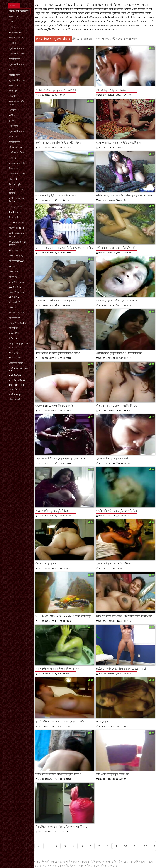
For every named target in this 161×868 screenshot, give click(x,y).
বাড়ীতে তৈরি (14, 75)
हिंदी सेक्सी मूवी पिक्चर (17, 385)
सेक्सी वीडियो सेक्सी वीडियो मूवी (19, 369)
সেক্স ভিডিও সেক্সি (17, 282)
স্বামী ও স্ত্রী (13, 27)
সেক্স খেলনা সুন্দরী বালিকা (17, 103)
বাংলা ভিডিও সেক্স (17, 292)
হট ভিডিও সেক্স (16, 358)
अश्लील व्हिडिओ (15, 390)
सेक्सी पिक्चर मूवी (15, 394)
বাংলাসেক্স (13, 328)
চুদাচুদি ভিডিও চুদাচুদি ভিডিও (18, 243)
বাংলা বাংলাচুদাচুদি (17, 256)
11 (136, 846)
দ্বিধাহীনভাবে (14, 168)
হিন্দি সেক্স (13, 339)
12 (145, 846)
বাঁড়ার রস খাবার (16, 32)
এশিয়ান (12, 110)
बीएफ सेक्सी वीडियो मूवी (17, 380)
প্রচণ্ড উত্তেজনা (15, 137)
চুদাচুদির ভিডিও (16, 302)
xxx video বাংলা (17, 223)
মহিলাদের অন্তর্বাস (16, 38)
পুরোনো (12, 70)
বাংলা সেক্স (14, 16)
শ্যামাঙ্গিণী (13, 96)
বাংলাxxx (13, 179)
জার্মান (12, 22)
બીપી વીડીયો (14, 297)
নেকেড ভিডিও (15, 333)
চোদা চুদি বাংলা (16, 207)
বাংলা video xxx (17, 228)
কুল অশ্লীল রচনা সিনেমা (93, 5)
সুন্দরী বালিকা (15, 43)
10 (125, 846)
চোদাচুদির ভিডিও (16, 363)
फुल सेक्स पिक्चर (15, 287)
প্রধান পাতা (14, 6)
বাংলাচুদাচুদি (14, 352)
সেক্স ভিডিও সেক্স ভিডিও (16, 191)
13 (155, 846)
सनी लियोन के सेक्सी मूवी (18, 323)
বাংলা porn (14, 272)
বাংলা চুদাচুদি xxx (17, 261)
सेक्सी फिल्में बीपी (15, 375)
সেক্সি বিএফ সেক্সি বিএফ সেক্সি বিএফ (19, 345)
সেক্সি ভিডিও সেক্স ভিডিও (17, 200)
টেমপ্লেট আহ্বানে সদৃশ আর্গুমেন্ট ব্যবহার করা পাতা (105, 39)
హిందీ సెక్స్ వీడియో (17, 313)
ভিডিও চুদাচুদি (15, 184)
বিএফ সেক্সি (14, 217)
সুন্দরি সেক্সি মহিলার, (17, 64)
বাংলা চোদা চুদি (16, 250)
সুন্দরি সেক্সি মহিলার (17, 48)
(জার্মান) (12, 121)
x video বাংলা (15, 212)
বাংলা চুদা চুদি (15, 318)
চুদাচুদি (12, 266)
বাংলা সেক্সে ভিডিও (17, 399)
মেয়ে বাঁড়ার (14, 126)
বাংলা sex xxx (15, 308)
